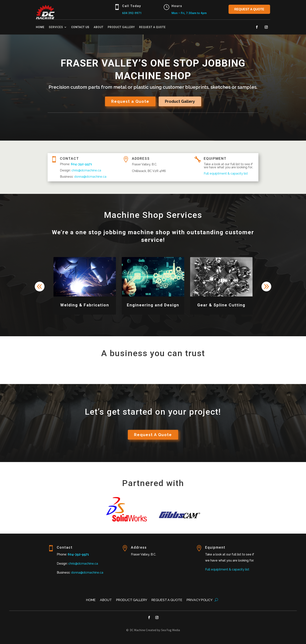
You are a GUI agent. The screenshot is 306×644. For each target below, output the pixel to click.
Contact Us (80, 27)
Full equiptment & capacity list (227, 569)
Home (40, 27)
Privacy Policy (200, 600)
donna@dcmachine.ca (87, 573)
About (99, 27)
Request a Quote (249, 9)
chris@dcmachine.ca (83, 564)
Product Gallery (121, 27)
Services (56, 27)
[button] (266, 287)
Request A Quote (153, 435)
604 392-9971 (132, 13)
